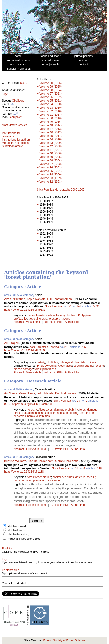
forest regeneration (39, 477)
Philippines (85, 315)
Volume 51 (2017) (51, 115)
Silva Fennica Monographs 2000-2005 (61, 190)
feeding (99, 366)
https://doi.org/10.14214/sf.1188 (24, 472)
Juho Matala (45, 393)
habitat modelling (68, 413)
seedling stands (83, 366)
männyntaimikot (70, 362)
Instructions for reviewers (11, 135)
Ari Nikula (11, 393)
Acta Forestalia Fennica (44, 347)
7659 (84, 347)
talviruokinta (89, 362)
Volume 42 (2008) (51, 146)
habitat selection (45, 413)
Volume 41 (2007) (51, 150)
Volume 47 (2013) (51, 129)
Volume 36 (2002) (51, 168)
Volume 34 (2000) (51, 175)
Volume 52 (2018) (51, 111)
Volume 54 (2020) (51, 104)
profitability (20, 319)
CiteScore (18, 101)
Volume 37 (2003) (51, 164)
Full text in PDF (53, 322)
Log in (6, 559)
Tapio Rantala (36, 299)
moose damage (23, 369)
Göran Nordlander (67, 461)
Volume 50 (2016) (51, 118)
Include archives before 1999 (24, 539)
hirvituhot (52, 362)
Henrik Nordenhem (41, 461)
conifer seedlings (63, 477)
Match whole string (18, 534)
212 (67, 347)
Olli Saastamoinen (60, 299)
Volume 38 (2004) (51, 160)
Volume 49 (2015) (51, 122)
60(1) (23, 83)
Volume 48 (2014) (51, 125)
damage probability (66, 410)
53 (78, 401)
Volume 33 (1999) (51, 178)
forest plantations (59, 319)
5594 (96, 306)
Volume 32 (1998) (51, 182)
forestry (61, 315)
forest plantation (24, 413)
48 (76, 468)
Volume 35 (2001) (51, 171)
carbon (51, 315)
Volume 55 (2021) (51, 101)
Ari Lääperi (12, 343)
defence (81, 477)
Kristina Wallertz (15, 461)
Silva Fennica (53, 306)
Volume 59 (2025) (51, 87)
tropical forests (38, 319)
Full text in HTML (37, 449)
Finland (72, 315)
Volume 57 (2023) (51, 94)
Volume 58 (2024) (51, 90)
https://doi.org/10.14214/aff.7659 (24, 350)
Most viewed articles (15, 125)
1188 (100, 468)
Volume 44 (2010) (51, 139)
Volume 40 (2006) (51, 153)
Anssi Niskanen (15, 299)
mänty (41, 362)
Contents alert (11, 570)
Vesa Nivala (27, 393)
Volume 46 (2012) (51, 132)
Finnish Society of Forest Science (64, 640)
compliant (16, 117)
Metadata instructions (15, 143)
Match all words (16, 530)
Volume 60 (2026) (51, 83)
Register (7, 549)
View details (34, 322)
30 (69, 306)
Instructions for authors (16, 140)
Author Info (72, 322)
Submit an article (12, 146)
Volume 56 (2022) (51, 97)
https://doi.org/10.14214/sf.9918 (32, 404)
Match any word (17, 526)
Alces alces (65, 366)
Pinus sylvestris (47, 366)
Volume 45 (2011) (51, 136)
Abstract (19, 322)
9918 (7, 404)
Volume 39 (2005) (51, 157)
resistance (53, 480)
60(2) (5, 94)
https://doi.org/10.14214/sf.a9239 (25, 310)
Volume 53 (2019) (51, 108)
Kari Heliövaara (66, 393)
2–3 (79, 306)
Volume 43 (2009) (51, 143)
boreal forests (36, 315)
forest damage (88, 410)
